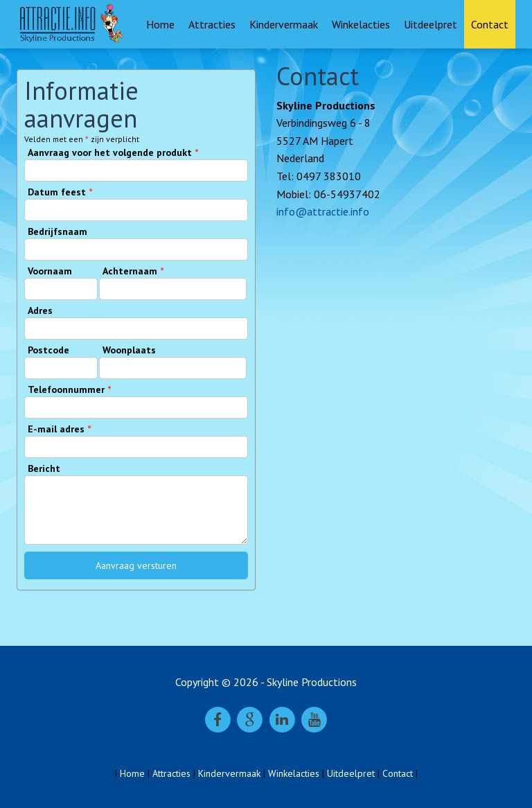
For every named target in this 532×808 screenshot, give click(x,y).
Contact (490, 24)
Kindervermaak (284, 24)
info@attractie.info (323, 211)
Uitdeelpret (431, 24)
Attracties (212, 24)
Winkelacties (361, 24)
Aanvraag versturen (136, 565)
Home (160, 24)
